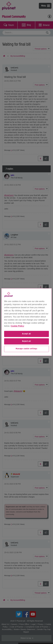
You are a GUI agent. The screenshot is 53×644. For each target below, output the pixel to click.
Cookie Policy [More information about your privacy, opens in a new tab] (17, 326)
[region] (26, 322)
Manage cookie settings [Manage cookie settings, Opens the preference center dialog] (26, 349)
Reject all (26, 341)
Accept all (26, 334)
